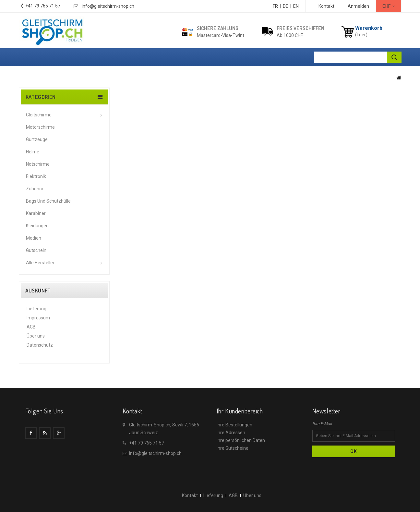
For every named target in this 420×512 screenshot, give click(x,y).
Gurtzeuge (37, 139)
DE (286, 6)
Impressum (38, 318)
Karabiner (36, 213)
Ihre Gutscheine (233, 448)
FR (275, 6)
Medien (34, 238)
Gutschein (36, 250)
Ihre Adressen (231, 433)
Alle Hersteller (40, 263)
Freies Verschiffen (300, 28)
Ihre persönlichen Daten (241, 440)
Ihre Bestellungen (234, 425)
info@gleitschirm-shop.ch (108, 6)
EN (296, 6)
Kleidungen (37, 226)
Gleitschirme (39, 115)
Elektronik (36, 176)
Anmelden (358, 6)
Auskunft (38, 291)
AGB (31, 327)
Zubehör (35, 189)
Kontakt (326, 6)
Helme (33, 152)
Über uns (36, 336)
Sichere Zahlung (218, 28)
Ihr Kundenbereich (240, 411)
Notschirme (38, 164)
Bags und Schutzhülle (48, 201)
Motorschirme (40, 127)
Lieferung (36, 309)
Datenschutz (40, 345)
